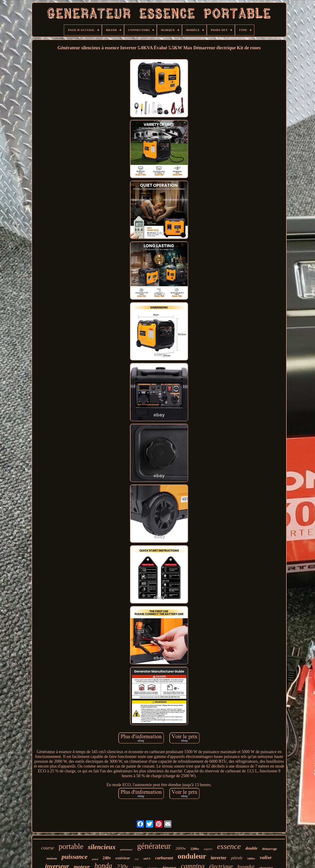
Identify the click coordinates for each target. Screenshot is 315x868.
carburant (164, 858)
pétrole (237, 858)
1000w (251, 858)
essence (229, 846)
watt (147, 859)
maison (52, 858)
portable (71, 846)
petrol (95, 859)
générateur (154, 846)
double (251, 848)
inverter (219, 858)
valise (266, 857)
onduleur (192, 856)
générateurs (126, 849)
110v (137, 859)
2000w (181, 848)
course (48, 848)
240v (107, 858)
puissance (75, 857)
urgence (208, 849)
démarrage (270, 849)
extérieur (123, 858)
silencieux (102, 847)
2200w (195, 849)
